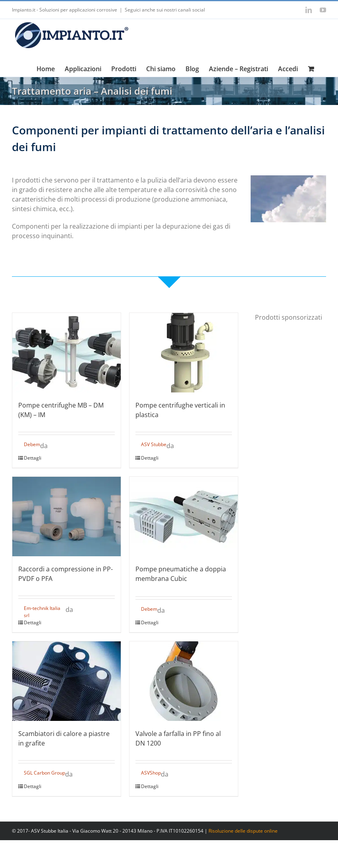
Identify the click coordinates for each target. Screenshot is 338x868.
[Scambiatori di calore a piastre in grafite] (67, 681)
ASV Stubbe (154, 444)
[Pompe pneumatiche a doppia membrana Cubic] (184, 517)
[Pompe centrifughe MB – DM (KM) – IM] (67, 353)
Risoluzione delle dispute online (243, 831)
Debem (32, 444)
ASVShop (151, 773)
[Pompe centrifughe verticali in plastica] (184, 353)
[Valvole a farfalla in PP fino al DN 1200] (184, 681)
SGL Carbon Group (44, 773)
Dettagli (33, 458)
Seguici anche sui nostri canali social (165, 10)
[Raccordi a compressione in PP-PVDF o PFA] (67, 517)
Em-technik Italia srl (42, 612)
